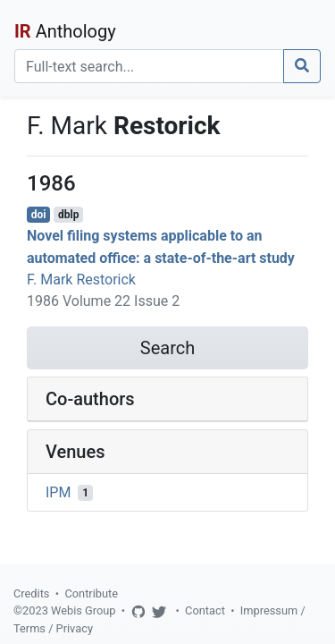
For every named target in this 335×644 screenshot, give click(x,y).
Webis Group (84, 610)
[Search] (149, 66)
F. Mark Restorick (81, 280)
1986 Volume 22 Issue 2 (103, 301)
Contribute (91, 593)
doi (39, 215)
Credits (31, 593)
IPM (58, 492)
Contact (205, 610)
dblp (68, 215)
